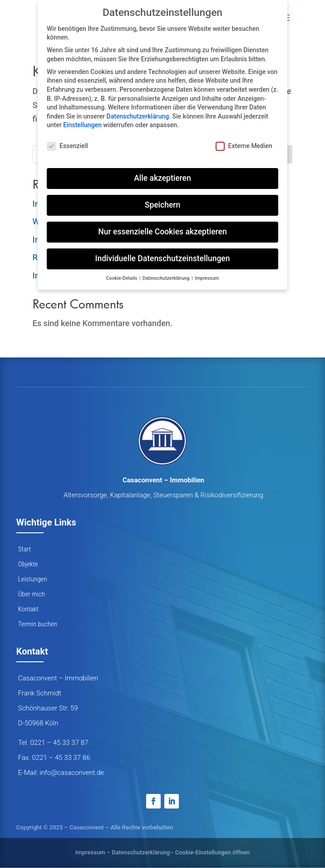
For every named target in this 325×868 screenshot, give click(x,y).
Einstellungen (82, 125)
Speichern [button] (162, 205)
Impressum (90, 852)
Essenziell (67, 146)
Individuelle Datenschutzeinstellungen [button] (163, 258)
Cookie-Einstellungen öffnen (212, 852)
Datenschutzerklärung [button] (167, 278)
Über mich (32, 594)
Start (25, 549)
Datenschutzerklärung (141, 852)
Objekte (28, 564)
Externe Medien (244, 146)
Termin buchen (38, 624)
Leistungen (33, 579)
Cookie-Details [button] (122, 278)
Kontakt (28, 609)
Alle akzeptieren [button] (162, 178)
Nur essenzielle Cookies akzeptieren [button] (162, 232)
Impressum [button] (207, 278)
